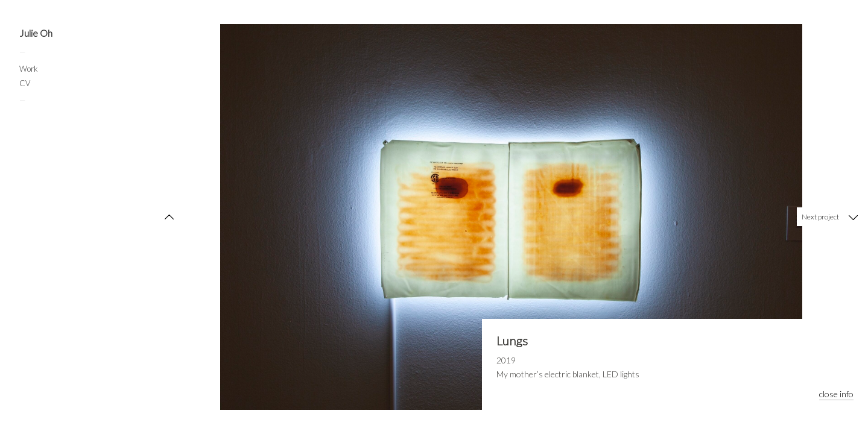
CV (25, 83)
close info (836, 394)
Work (29, 69)
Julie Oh (36, 33)
